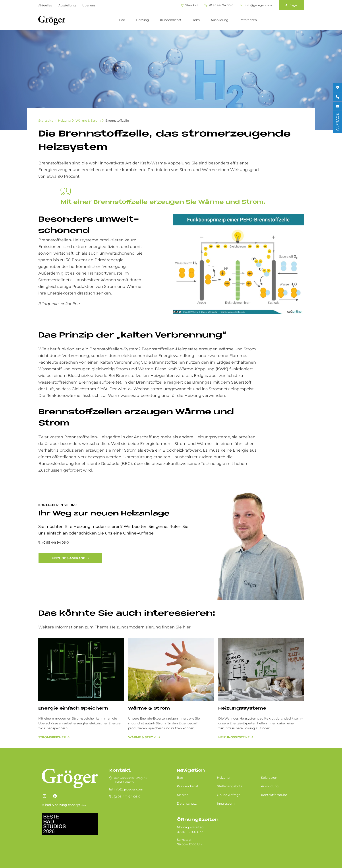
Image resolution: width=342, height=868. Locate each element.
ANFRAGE (337, 122)
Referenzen (248, 20)
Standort (190, 5)
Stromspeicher (52, 737)
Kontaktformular (274, 795)
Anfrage (291, 5)
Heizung (143, 20)
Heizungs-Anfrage (68, 558)
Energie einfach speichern (73, 709)
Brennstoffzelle (117, 121)
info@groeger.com (256, 5)
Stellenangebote (230, 786)
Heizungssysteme (242, 709)
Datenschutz (187, 804)
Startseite (46, 121)
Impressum (226, 804)
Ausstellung (67, 5)
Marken (183, 795)
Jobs (196, 20)
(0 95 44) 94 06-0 (219, 5)
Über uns (89, 5)
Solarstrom (270, 778)
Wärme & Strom (88, 121)
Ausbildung (220, 20)
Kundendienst (171, 20)
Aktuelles (45, 5)
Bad (122, 20)
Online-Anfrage (229, 795)
